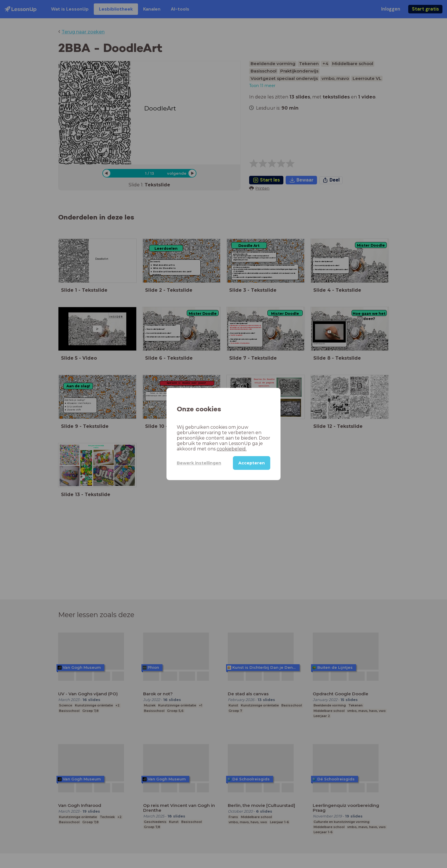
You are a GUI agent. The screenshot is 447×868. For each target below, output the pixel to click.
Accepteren (252, 463)
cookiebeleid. (232, 449)
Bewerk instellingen (199, 463)
